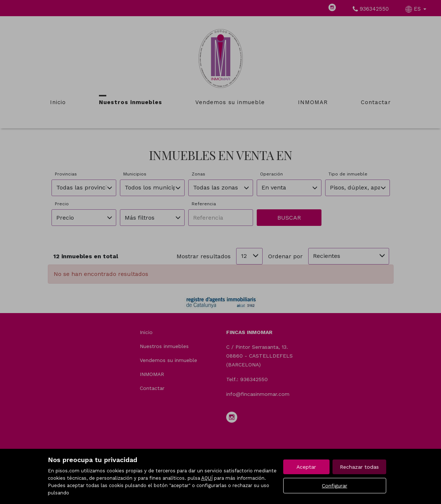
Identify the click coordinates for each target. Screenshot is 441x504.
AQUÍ (207, 478)
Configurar (335, 486)
